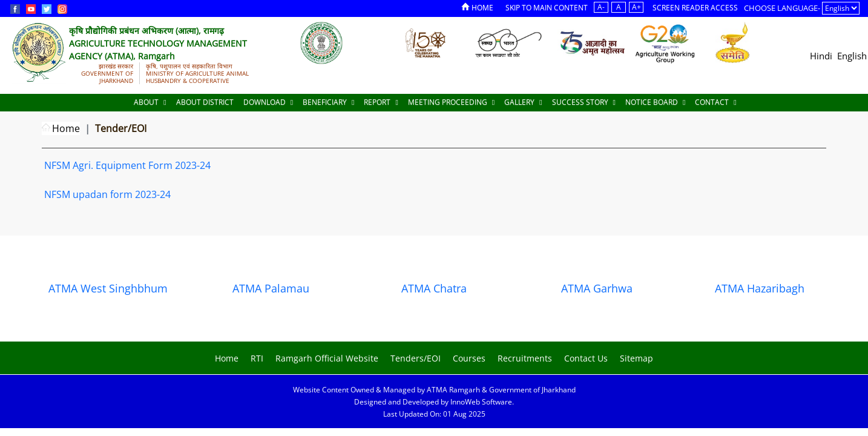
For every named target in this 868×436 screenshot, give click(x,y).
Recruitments (525, 358)
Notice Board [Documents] (655, 102)
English (852, 56)
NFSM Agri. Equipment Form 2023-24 (127, 165)
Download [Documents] (268, 102)
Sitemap (636, 358)
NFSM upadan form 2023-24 (107, 194)
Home (477, 8)
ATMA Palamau (271, 288)
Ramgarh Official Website (327, 358)
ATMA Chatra (434, 288)
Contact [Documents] (715, 102)
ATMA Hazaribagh (760, 288)
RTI (257, 358)
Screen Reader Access (695, 8)
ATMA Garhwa (597, 288)
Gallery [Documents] (523, 102)
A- (601, 7)
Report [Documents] (381, 102)
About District (205, 102)
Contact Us (586, 358)
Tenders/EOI (416, 358)
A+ (636, 7)
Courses (469, 358)
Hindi (821, 56)
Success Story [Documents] (584, 102)
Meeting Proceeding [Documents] (451, 102)
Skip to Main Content (547, 8)
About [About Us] (150, 102)
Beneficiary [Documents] (328, 102)
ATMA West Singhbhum (108, 288)
